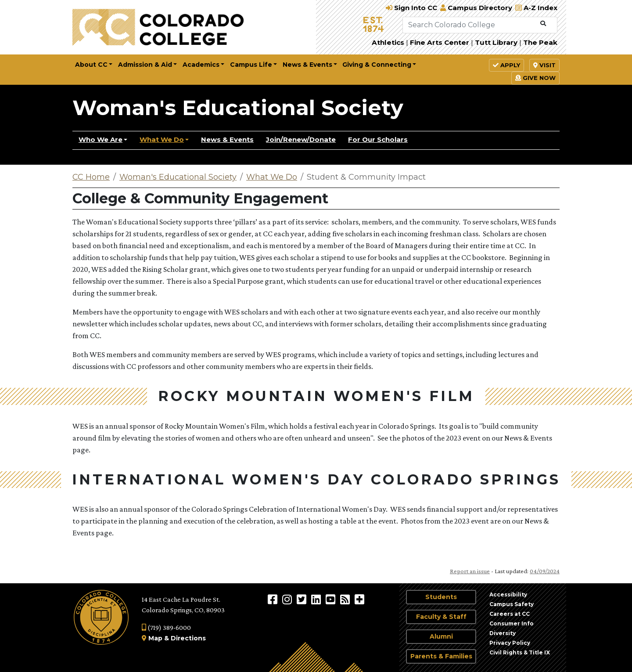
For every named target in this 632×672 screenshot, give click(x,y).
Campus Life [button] (251, 65)
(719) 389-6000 (166, 627)
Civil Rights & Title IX (520, 652)
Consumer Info (512, 623)
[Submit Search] (543, 24)
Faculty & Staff (441, 617)
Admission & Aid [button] (145, 65)
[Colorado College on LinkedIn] (317, 599)
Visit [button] (544, 65)
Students (441, 597)
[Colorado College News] (346, 599)
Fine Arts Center (440, 42)
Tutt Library (496, 42)
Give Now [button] (535, 78)
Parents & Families (441, 656)
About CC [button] (91, 65)
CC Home (91, 177)
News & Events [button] (307, 65)
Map (155, 638)
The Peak (540, 42)
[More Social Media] (359, 599)
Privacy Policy (510, 643)
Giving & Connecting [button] (377, 65)
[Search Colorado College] (470, 25)
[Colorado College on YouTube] (332, 599)
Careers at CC (510, 614)
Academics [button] (201, 65)
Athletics (388, 42)
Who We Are (101, 139)
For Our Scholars (378, 139)
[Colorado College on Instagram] (288, 599)
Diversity (503, 633)
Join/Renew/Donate (301, 139)
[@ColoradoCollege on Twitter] (303, 599)
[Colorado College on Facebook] (274, 599)
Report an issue (470, 571)
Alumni (441, 636)
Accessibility (508, 594)
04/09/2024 (545, 571)
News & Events (227, 139)
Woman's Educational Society (238, 108)
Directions (188, 638)
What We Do (162, 139)
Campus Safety (512, 604)
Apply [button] (506, 65)
